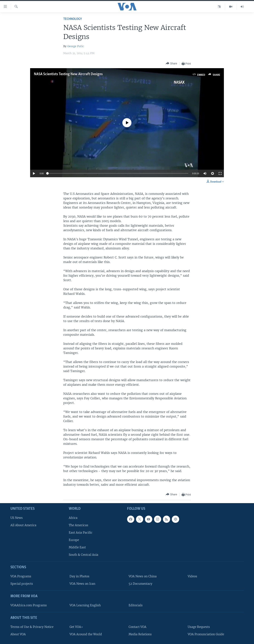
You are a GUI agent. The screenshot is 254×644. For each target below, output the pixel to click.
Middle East (77, 547)
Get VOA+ (76, 627)
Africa (73, 518)
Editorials (136, 605)
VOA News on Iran (82, 584)
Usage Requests (199, 627)
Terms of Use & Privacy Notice (32, 627)
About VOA (18, 634)
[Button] (171, 64)
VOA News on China (143, 576)
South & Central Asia (84, 555)
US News (17, 518)
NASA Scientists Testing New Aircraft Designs (68, 74)
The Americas (79, 525)
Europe (74, 540)
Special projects (22, 584)
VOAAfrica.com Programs (29, 605)
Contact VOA (138, 627)
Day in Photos (79, 576)
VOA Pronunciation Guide (206, 634)
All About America (23, 525)
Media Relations (140, 634)
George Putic (76, 46)
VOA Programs (21, 576)
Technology (73, 19)
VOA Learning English (85, 605)
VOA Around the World (86, 634)
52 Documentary (140, 584)
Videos (192, 576)
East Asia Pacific (81, 533)
